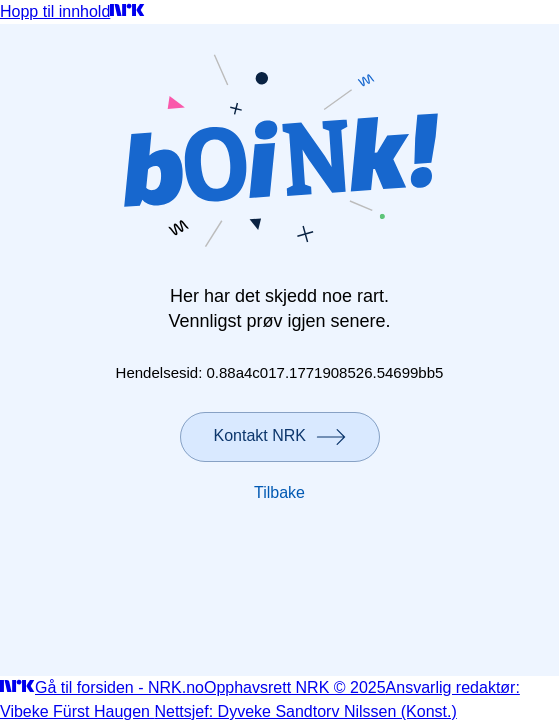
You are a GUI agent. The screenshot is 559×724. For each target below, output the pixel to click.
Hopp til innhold (55, 11)
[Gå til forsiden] (127, 11)
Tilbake (279, 492)
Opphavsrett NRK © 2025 (295, 687)
